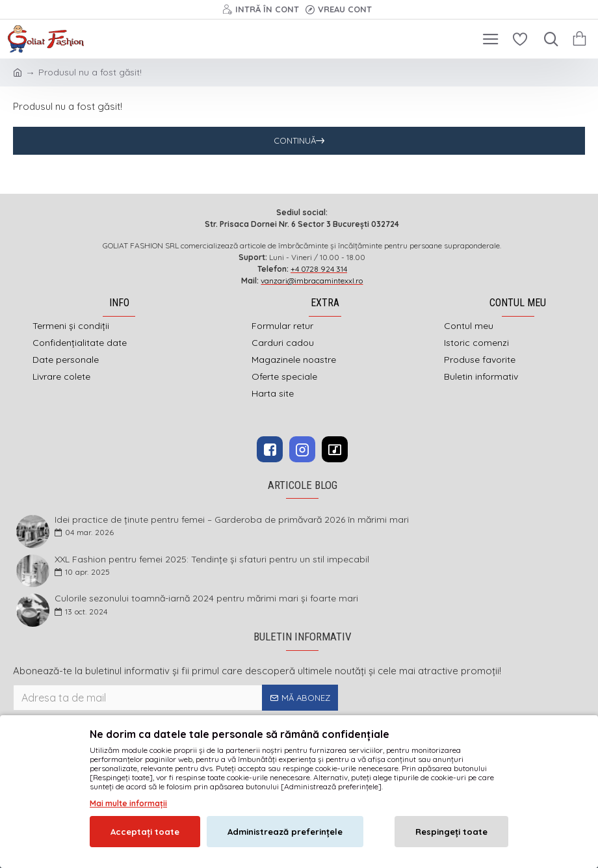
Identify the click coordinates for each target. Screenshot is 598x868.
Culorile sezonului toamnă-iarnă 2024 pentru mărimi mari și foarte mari (206, 598)
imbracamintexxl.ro (265, 764)
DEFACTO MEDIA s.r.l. (382, 764)
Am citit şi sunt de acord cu (102, 720)
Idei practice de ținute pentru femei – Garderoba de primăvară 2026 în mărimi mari (232, 520)
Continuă (295, 140)
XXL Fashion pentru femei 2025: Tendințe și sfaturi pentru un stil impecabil (212, 559)
